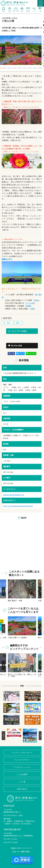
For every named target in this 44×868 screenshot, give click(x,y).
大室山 (36, 300)
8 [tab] (35, 68)
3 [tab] (9, 68)
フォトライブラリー (22, 760)
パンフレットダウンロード (22, 753)
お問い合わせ (22, 789)
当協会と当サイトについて (22, 848)
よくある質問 (22, 774)
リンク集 (22, 782)
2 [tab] (4, 68)
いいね (11, 353)
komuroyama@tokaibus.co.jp (14, 495)
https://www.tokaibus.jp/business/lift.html (18, 506)
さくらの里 (30, 303)
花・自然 (8, 323)
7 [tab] (30, 68)
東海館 (28, 306)
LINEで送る (31, 353)
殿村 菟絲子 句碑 (15, 601)
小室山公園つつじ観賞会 (17, 637)
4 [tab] (14, 68)
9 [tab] (40, 68)
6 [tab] (25, 68)
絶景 (19, 323)
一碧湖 (32, 309)
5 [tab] (19, 68)
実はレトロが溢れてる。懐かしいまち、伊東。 (22, 675)
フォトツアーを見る (17, 331)
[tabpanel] (22, 50)
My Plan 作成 (15, 346)
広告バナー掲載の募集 (22, 852)
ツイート (20, 353)
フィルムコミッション (22, 767)
